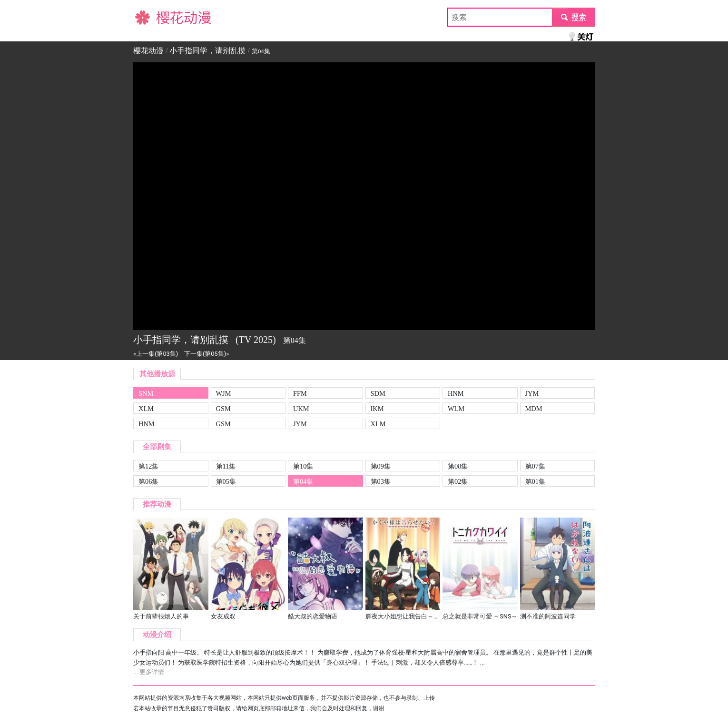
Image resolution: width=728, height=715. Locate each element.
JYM (532, 393)
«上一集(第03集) (156, 354)
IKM (377, 409)
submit (573, 17)
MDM (534, 409)
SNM (146, 393)
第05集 (226, 481)
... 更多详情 (149, 672)
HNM (456, 393)
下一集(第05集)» (207, 354)
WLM (456, 409)
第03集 (381, 481)
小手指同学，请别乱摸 (207, 51)
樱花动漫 (148, 17)
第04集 (303, 481)
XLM (146, 409)
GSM (223, 409)
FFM (300, 393)
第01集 (535, 481)
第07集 (535, 466)
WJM (224, 393)
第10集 (303, 466)
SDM (378, 393)
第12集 (148, 466)
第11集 (226, 466)
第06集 (148, 481)
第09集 (381, 466)
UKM (301, 409)
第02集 (458, 481)
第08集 (458, 466)
